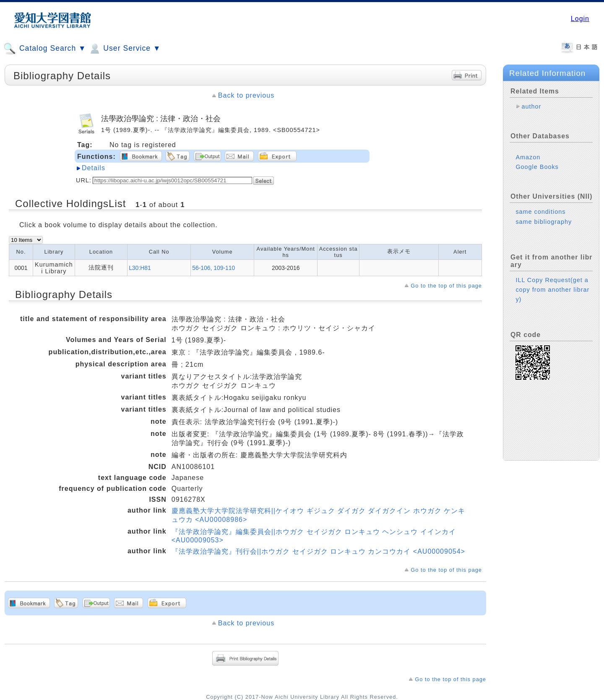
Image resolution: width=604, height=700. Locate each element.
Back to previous (246, 95)
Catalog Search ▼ (45, 49)
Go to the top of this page (446, 286)
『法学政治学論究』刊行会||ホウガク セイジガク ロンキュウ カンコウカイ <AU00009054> (318, 551)
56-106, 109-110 (213, 268)
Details (94, 168)
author (531, 106)
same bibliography (544, 222)
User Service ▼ (124, 49)
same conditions (540, 212)
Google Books (537, 167)
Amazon (528, 157)
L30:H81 (140, 268)
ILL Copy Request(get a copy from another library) (552, 290)
